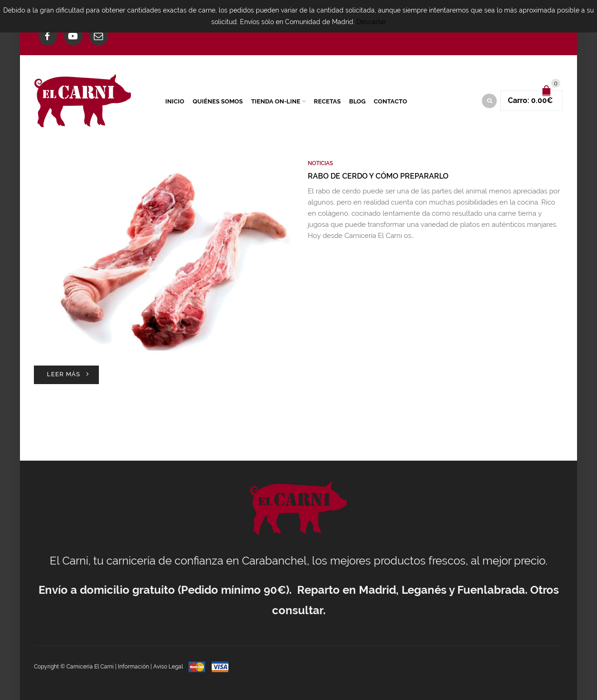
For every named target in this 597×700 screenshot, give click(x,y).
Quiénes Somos (218, 101)
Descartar (371, 22)
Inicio (175, 101)
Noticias (320, 163)
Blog (357, 101)
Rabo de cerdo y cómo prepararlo (378, 176)
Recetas (327, 101)
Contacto (390, 101)
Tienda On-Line (276, 101)
